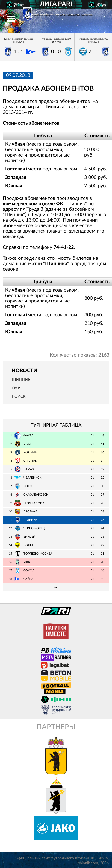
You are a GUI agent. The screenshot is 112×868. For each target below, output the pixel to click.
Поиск (19, 396)
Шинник (21, 380)
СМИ (16, 388)
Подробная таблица (56, 587)
